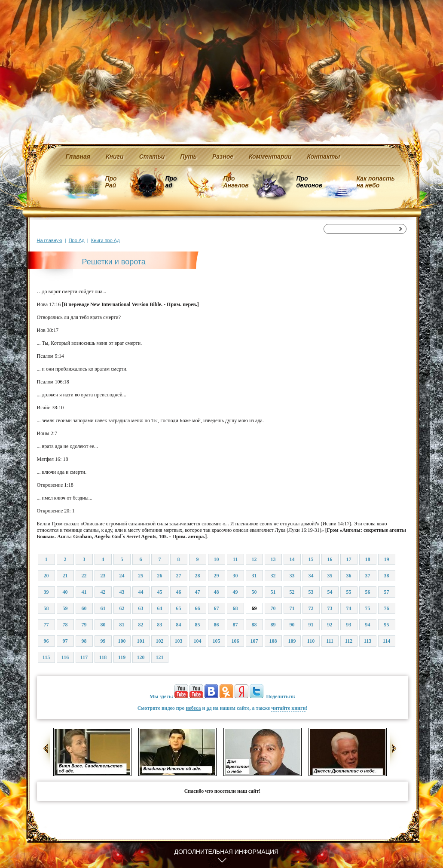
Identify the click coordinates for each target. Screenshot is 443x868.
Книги (115, 156)
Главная (78, 156)
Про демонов (309, 182)
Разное (223, 156)
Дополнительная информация (227, 852)
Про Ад (77, 240)
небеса (193, 708)
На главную (50, 240)
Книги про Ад (105, 240)
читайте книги (288, 708)
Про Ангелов (236, 182)
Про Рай (111, 182)
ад (209, 708)
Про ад (171, 182)
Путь (188, 156)
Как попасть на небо (376, 182)
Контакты (323, 156)
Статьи (152, 156)
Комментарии (270, 156)
